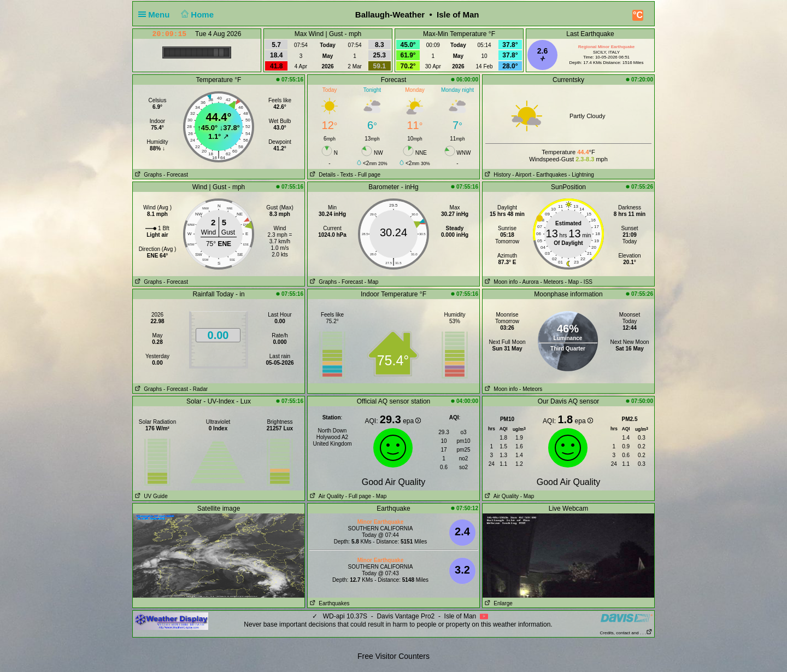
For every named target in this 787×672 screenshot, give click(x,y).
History (497, 175)
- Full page (368, 175)
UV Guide (150, 496)
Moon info (500, 282)
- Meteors (551, 282)
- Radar (199, 389)
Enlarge (498, 603)
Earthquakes (329, 603)
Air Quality (326, 496)
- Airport (522, 175)
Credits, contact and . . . (626, 633)
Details (322, 175)
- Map (372, 282)
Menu (156, 14)
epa (412, 421)
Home (196, 14)
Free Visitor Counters (393, 656)
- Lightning (581, 175)
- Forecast (176, 175)
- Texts (345, 175)
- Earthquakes (550, 175)
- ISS (586, 282)
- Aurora (529, 282)
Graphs (147, 175)
